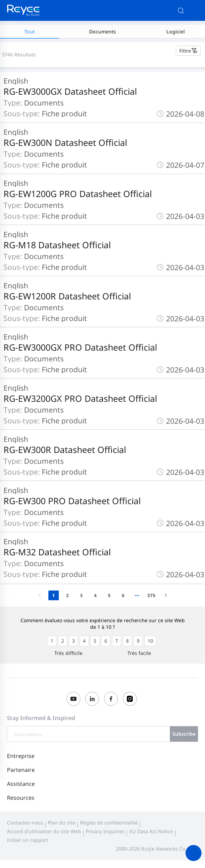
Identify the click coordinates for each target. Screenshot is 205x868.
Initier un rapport (27, 840)
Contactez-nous (25, 823)
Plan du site (61, 823)
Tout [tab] (30, 32)
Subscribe (184, 734)
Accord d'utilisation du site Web (44, 831)
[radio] (52, 641)
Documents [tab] (102, 32)
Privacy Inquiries (105, 831)
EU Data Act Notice (151, 831)
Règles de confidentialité (109, 823)
